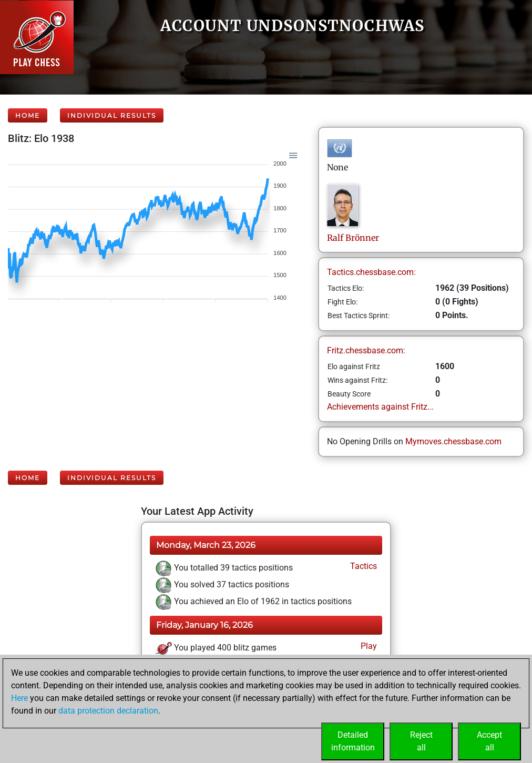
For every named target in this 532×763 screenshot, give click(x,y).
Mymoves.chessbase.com (453, 441)
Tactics (362, 566)
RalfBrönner (353, 238)
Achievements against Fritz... (380, 407)
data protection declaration (108, 711)
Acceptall (489, 741)
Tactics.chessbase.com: (371, 272)
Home (28, 115)
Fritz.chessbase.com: (366, 350)
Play (368, 646)
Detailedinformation (353, 741)
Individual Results (112, 115)
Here (19, 698)
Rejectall (421, 741)
